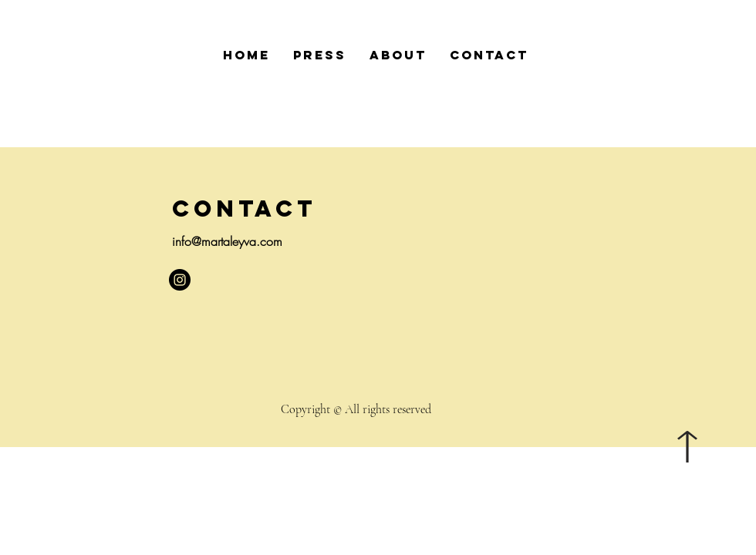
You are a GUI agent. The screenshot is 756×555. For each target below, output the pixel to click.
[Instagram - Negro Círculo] (180, 280)
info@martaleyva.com (227, 241)
